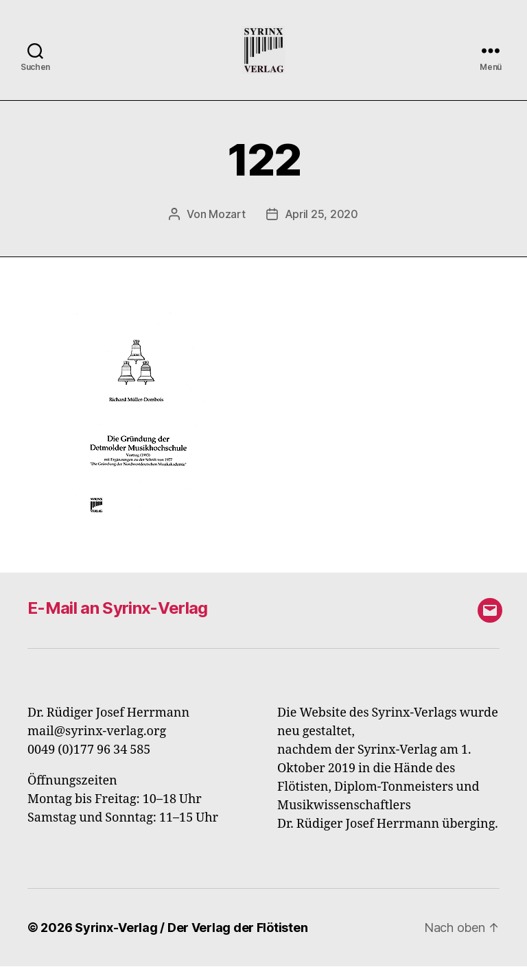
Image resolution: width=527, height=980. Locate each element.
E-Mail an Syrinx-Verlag (118, 622)
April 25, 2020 (321, 228)
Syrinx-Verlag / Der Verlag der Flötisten (191, 941)
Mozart (227, 228)
